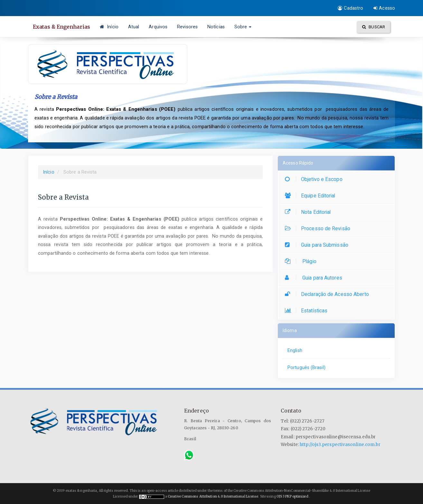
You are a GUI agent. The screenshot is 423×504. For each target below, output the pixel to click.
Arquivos (158, 27)
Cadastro (350, 8)
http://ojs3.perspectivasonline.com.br (340, 445)
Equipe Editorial (312, 196)
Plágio (302, 261)
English (295, 350)
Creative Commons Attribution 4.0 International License (213, 496)
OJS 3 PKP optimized (292, 496)
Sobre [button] (243, 27)
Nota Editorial (309, 212)
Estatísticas (308, 311)
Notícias (216, 27)
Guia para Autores (315, 278)
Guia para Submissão (318, 245)
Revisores (187, 27)
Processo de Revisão (319, 228)
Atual (134, 27)
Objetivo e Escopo (315, 179)
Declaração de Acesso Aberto (329, 294)
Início (109, 27)
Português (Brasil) (306, 367)
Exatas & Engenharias (61, 27)
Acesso (384, 8)
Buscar (374, 27)
